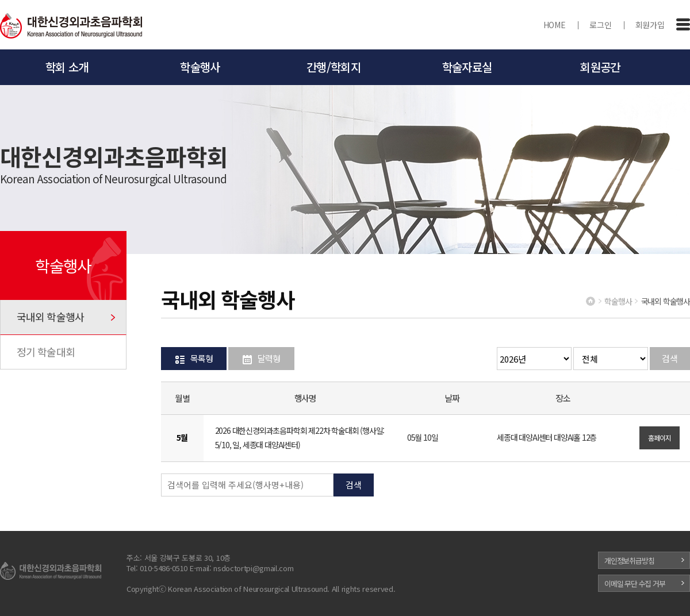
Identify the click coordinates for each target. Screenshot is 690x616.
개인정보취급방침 (629, 561)
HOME (555, 25)
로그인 (601, 25)
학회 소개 (67, 67)
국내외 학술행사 (50, 317)
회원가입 (650, 25)
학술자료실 (467, 67)
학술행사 (200, 67)
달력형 (269, 358)
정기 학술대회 (46, 352)
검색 (670, 358)
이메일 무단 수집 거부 (635, 584)
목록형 (201, 358)
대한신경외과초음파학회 (71, 26)
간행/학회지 (333, 67)
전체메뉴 (683, 25)
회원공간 (600, 67)
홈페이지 (659, 438)
